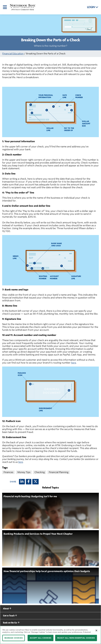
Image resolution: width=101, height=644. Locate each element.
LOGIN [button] (93, 7)
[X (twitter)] (35, 482)
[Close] (96, 630)
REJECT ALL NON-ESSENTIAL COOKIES (76, 638)
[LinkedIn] (22, 482)
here (73, 363)
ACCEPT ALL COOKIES (41, 638)
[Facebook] (29, 482)
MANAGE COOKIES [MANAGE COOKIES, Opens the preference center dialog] (14, 638)
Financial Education (13, 54)
